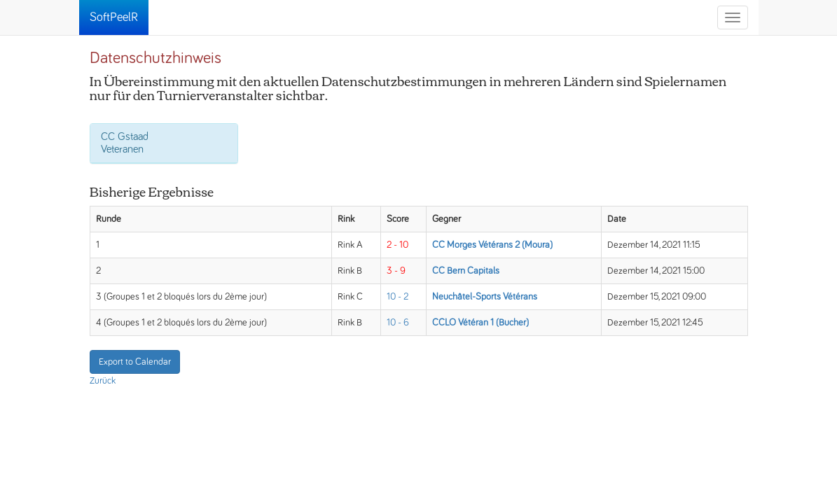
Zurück (103, 381)
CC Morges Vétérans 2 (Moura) (492, 245)
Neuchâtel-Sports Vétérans (485, 297)
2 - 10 (397, 245)
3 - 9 (396, 271)
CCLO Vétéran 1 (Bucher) (480, 323)
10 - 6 (398, 323)
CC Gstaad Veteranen (125, 143)
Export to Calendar (135, 362)
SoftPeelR (114, 17)
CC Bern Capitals (466, 271)
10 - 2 (397, 297)
